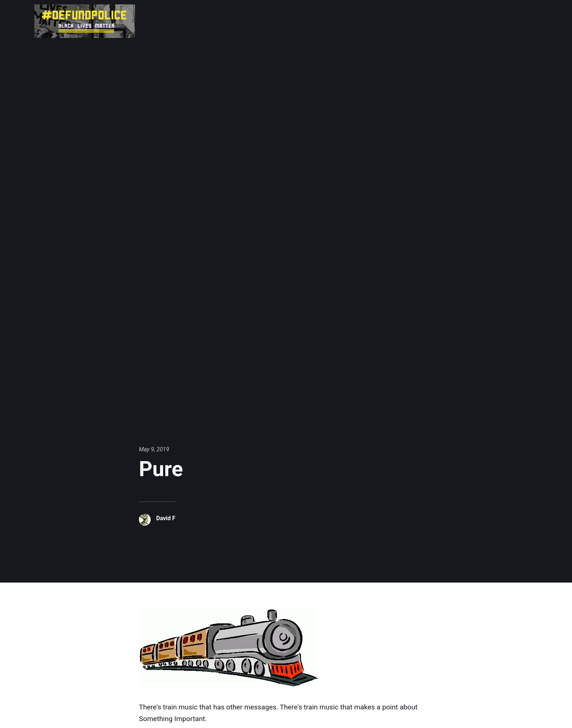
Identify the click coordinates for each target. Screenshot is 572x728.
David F (166, 518)
